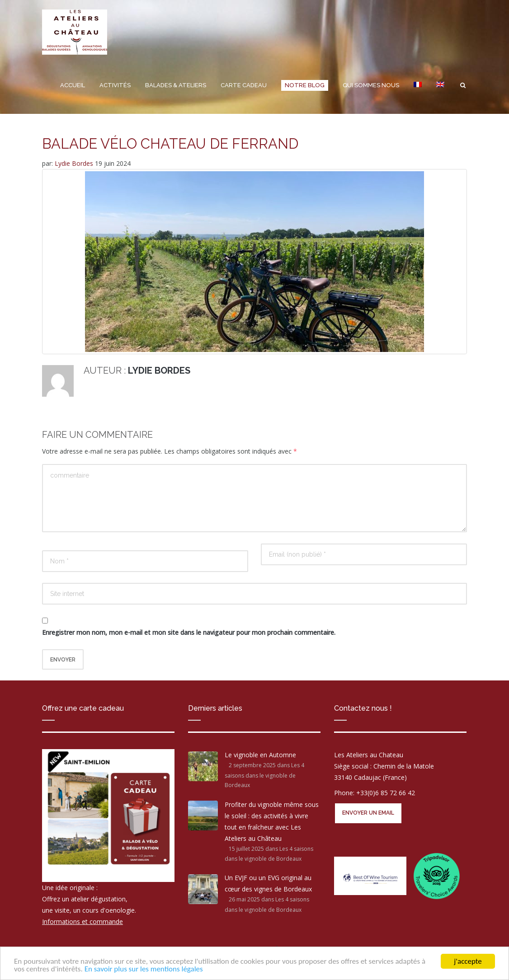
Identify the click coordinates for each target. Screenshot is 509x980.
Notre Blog (305, 85)
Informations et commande (82, 921)
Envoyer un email (368, 813)
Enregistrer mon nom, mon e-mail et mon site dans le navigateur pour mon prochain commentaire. (189, 632)
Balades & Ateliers (176, 85)
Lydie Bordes (75, 163)
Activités (115, 85)
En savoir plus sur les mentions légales (144, 969)
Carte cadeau (244, 85)
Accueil (73, 85)
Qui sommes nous (371, 85)
